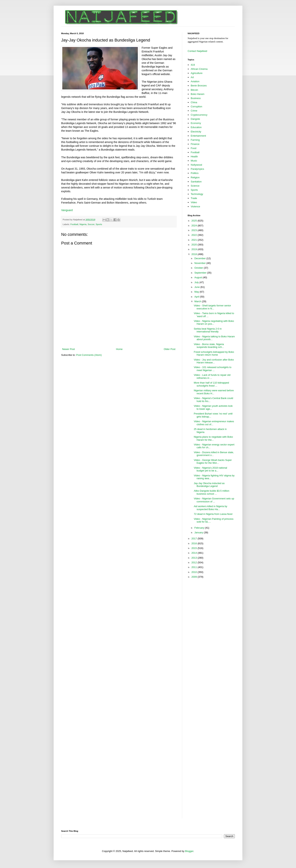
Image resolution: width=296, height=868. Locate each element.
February (200, 528)
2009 (195, 577)
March (198, 301)
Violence (195, 206)
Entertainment (198, 136)
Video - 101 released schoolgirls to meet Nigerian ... (212, 369)
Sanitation (196, 182)
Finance (195, 144)
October (199, 268)
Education (196, 127)
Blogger (189, 851)
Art (192, 77)
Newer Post (68, 349)
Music (194, 161)
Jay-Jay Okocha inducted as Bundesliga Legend (209, 485)
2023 (195, 230)
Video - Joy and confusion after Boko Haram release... (214, 361)
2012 (195, 562)
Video (194, 202)
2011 (195, 567)
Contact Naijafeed (197, 51)
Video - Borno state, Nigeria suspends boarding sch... (209, 346)
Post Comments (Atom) (89, 355)
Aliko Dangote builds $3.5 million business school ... (211, 492)
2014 (195, 553)
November (200, 263)
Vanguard (67, 210)
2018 (195, 254)
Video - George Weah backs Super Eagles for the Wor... (213, 462)
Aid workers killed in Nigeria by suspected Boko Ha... (210, 508)
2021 (195, 240)
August (199, 277)
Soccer (91, 224)
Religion (195, 177)
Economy (196, 123)
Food (193, 148)
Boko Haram (197, 94)
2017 (195, 539)
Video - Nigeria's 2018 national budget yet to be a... (210, 469)
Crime (194, 111)
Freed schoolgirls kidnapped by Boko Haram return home (214, 353)
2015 (195, 548)
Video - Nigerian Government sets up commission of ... (214, 500)
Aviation (195, 81)
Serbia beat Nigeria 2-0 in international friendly (208, 330)
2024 (195, 226)
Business (196, 98)
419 (193, 65)
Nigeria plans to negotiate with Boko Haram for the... (213, 438)
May (197, 292)
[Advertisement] (119, 337)
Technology (197, 194)
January (199, 532)
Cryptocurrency (199, 115)
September (201, 273)
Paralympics (197, 169)
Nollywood (196, 165)
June (197, 287)
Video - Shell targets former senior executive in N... (212, 307)
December (200, 258)
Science (195, 186)
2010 (195, 572)
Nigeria (83, 224)
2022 (195, 235)
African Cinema (199, 69)
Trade (194, 198)
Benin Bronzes (199, 86)
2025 (195, 221)
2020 (195, 245)
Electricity (196, 132)
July (197, 282)
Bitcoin (194, 90)
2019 (195, 249)
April (197, 297)
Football (74, 224)
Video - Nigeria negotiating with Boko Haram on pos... (214, 323)
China (194, 102)
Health (194, 156)
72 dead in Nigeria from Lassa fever (213, 514)
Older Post (170, 349)
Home (119, 349)
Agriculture (197, 73)
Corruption (196, 106)
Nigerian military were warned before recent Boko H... (214, 392)
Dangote (195, 119)
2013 (195, 558)
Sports (99, 224)
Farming (195, 140)
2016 (195, 543)
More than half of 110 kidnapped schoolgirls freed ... (211, 384)
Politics (195, 173)
